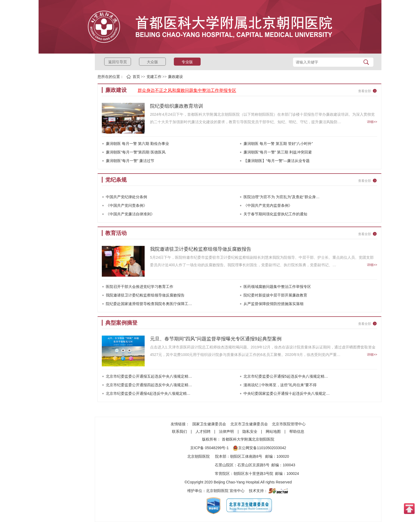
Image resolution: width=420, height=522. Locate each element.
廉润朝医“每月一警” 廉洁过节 (130, 161)
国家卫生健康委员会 (209, 424)
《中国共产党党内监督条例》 (268, 205)
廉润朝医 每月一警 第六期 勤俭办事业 (137, 144)
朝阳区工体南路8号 (246, 456)
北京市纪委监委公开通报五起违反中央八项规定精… (149, 376)
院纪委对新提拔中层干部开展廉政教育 (275, 295)
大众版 (152, 62)
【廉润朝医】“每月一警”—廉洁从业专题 (277, 161)
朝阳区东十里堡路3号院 (253, 474)
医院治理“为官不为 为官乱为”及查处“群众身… (282, 197)
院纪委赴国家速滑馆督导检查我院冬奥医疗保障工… (149, 304)
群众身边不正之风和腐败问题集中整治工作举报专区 (187, 90)
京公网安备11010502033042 (259, 448)
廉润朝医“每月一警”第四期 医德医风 (136, 152)
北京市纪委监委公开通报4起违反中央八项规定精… (148, 393)
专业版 (187, 62)
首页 (136, 77)
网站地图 (273, 431)
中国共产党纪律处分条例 (126, 197)
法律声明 (226, 431)
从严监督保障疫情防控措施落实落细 (273, 304)
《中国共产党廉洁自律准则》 (130, 214)
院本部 (221, 456)
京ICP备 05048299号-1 (209, 448)
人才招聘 (203, 431)
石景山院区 (224, 465)
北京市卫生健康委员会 (249, 424)
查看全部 (365, 91)
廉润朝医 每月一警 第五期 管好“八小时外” (278, 144)
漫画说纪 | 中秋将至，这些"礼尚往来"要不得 (280, 385)
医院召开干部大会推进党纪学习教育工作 (140, 287)
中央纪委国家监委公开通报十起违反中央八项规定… (287, 393)
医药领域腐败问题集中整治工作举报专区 (277, 287)
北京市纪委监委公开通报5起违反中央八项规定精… (286, 376)
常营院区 (222, 474)
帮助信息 (297, 431)
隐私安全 (250, 431)
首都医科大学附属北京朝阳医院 (248, 439)
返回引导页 (118, 62)
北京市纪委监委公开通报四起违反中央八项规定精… (149, 385)
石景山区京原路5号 (253, 465)
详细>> (372, 122)
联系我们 (179, 431)
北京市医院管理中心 (289, 424)
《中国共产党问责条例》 (126, 205)
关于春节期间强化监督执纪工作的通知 (275, 214)
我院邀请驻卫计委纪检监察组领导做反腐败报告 (145, 295)
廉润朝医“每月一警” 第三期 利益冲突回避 (278, 152)
